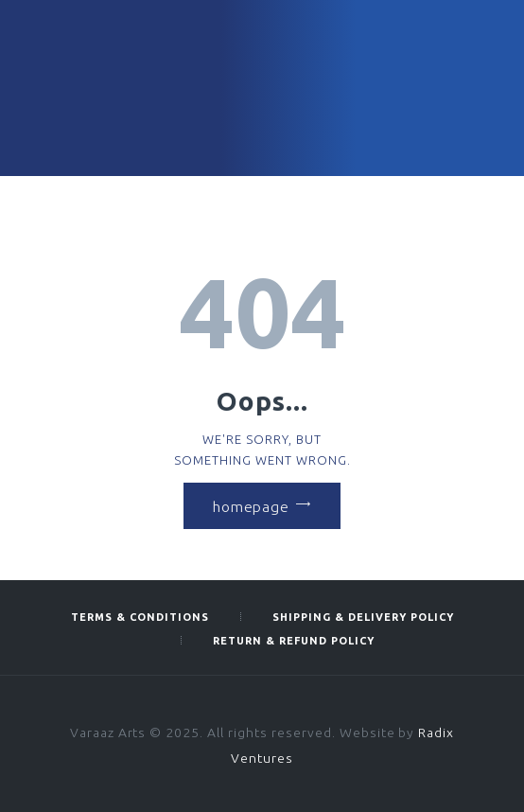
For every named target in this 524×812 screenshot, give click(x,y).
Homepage (251, 505)
